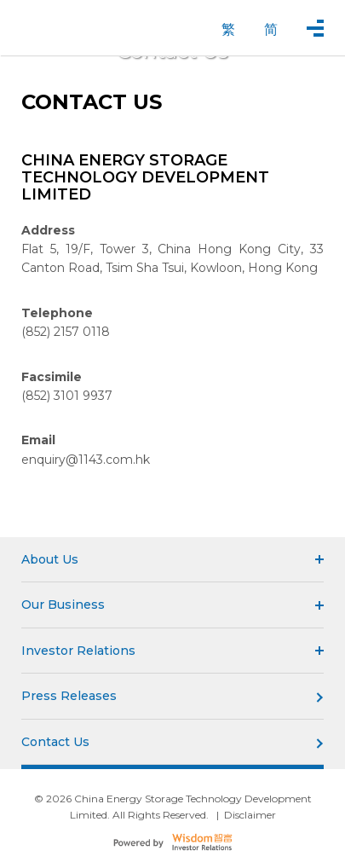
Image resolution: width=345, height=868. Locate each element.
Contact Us (172, 742)
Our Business (172, 605)
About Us (172, 559)
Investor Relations (172, 651)
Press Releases (172, 696)
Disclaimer (250, 815)
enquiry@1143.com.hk (86, 460)
